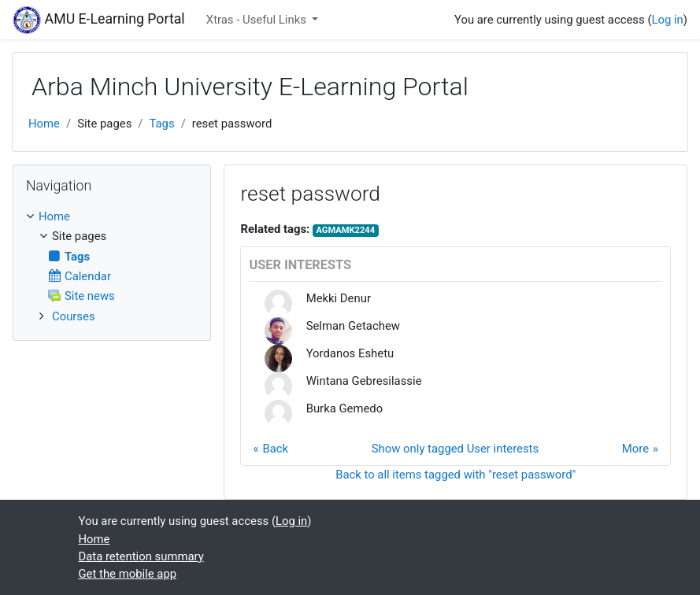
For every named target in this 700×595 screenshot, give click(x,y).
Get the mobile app (128, 574)
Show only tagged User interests (455, 449)
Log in (667, 20)
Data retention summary (141, 556)
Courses (74, 316)
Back (275, 449)
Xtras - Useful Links (258, 20)
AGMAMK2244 (345, 230)
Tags (161, 124)
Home (44, 124)
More (635, 449)
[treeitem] (112, 216)
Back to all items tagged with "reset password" (456, 475)
